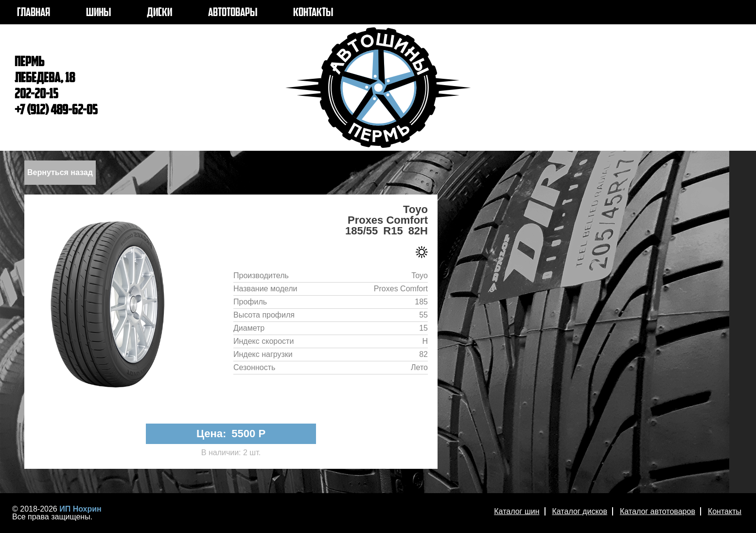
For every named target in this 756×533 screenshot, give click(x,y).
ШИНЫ (98, 13)
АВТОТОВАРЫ (233, 13)
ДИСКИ (159, 13)
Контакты (725, 511)
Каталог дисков (580, 511)
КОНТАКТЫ (313, 13)
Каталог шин (517, 511)
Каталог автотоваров (658, 511)
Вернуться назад (60, 172)
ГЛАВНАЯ (34, 13)
